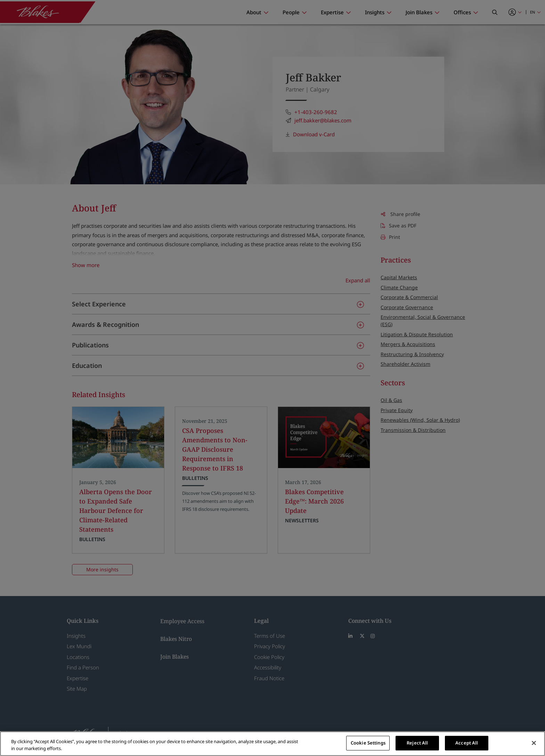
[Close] (534, 743)
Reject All (417, 743)
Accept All (467, 743)
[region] (272, 744)
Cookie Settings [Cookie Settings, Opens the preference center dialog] (368, 743)
